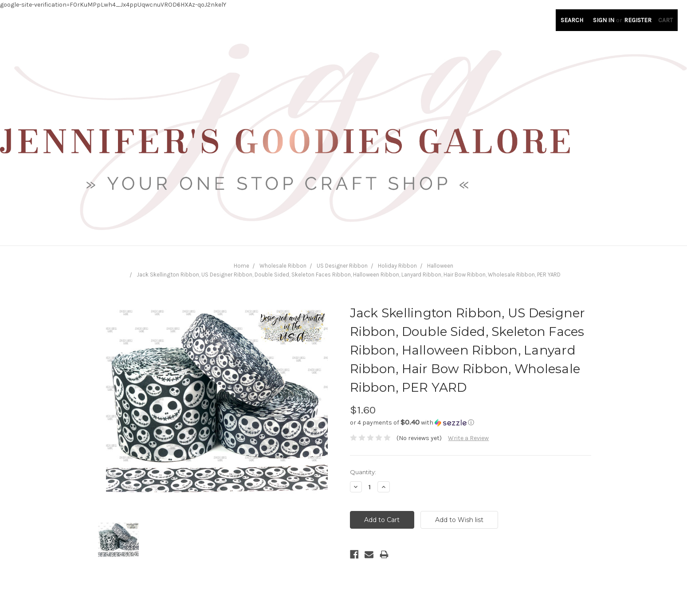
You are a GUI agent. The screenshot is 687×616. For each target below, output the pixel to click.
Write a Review (468, 438)
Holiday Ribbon (397, 266)
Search (572, 20)
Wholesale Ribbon (283, 266)
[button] (471, 423)
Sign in (604, 20)
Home (241, 266)
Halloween (440, 266)
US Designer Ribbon (342, 266)
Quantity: (363, 472)
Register (638, 20)
